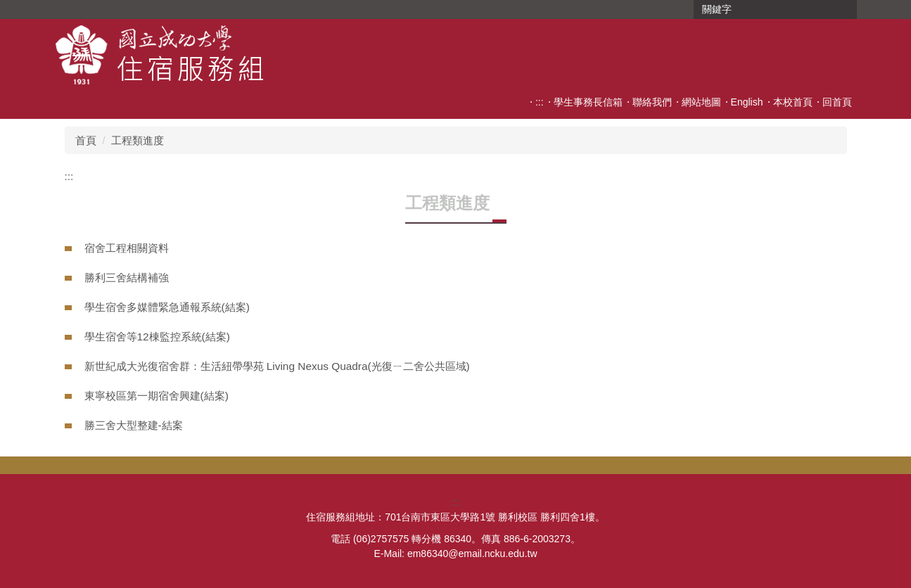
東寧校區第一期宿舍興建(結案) (157, 396)
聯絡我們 (652, 102)
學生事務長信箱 (588, 102)
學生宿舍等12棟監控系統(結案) (157, 337)
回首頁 (837, 102)
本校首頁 (793, 102)
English (747, 102)
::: (540, 102)
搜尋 (845, 9)
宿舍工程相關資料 (127, 248)
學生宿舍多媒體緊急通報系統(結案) (167, 307)
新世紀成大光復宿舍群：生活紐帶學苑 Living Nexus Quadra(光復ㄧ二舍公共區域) (277, 366)
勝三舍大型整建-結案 (134, 425)
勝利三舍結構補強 (127, 277)
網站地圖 (701, 102)
